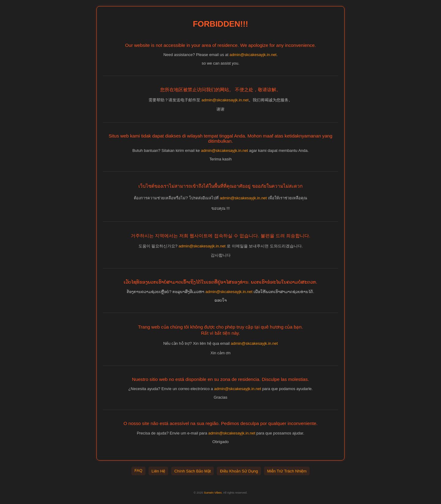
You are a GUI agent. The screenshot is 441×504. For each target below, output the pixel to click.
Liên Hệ (158, 471)
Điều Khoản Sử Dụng (239, 471)
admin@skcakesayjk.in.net (253, 55)
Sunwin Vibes (213, 493)
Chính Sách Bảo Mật (192, 471)
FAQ (138, 470)
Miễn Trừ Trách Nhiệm (287, 471)
